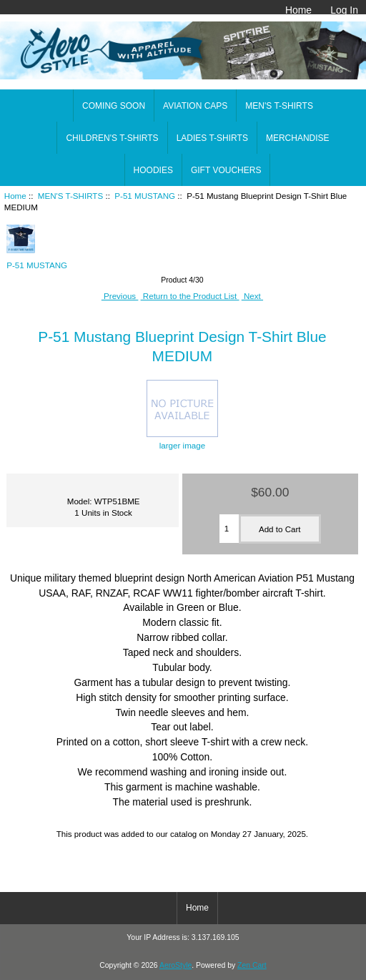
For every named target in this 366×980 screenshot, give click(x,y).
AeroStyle (175, 965)
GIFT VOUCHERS (226, 170)
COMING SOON (114, 106)
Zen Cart (252, 965)
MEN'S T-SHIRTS (70, 196)
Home (298, 10)
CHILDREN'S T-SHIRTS (112, 138)
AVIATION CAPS (195, 106)
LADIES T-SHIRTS (212, 138)
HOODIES (153, 170)
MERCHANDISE (298, 138)
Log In (344, 10)
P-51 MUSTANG (145, 196)
